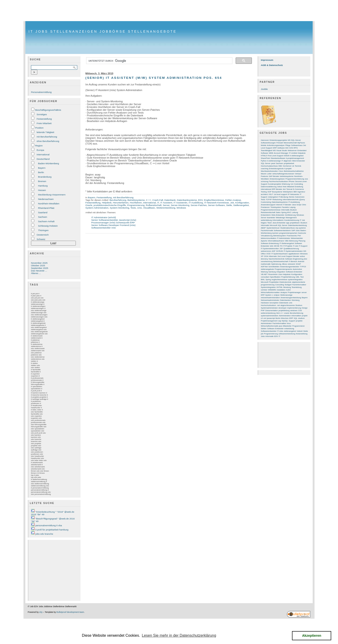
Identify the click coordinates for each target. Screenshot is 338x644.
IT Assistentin (180, 203)
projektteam (295, 223)
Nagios (264, 223)
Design (305, 308)
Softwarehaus (297, 145)
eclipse (277, 295)
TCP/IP (269, 200)
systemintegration (295, 280)
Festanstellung (44, 119)
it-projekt (288, 169)
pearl (273, 163)
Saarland (43, 212)
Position (39, 128)
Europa (40, 150)
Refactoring (277, 200)
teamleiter (271, 218)
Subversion (300, 197)
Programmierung (136, 205)
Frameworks (292, 236)
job (262, 334)
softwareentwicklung (287, 334)
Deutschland (43, 159)
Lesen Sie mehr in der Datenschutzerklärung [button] (179, 635)
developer (282, 308)
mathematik (266, 264)
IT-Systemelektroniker (270, 249)
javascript (271, 318)
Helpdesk (107, 203)
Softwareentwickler (269, 331)
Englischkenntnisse (214, 200)
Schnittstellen (274, 267)
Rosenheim (273, 274)
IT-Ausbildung (196, 203)
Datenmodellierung (269, 187)
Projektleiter (274, 282)
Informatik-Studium (289, 210)
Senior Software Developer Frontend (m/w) (113, 225)
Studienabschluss (288, 228)
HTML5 (264, 156)
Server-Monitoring (180, 205)
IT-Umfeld (293, 153)
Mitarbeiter (287, 326)
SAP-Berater (274, 176)
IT (158, 203)
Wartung (264, 272)
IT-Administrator (284, 238)
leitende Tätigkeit (45, 132)
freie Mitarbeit (288, 187)
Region (39, 146)
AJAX (288, 290)
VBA (287, 241)
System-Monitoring (120, 208)
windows (294, 311)
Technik (298, 166)
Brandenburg (45, 177)
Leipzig (292, 207)
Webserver (292, 151)
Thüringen (43, 230)
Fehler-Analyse (233, 200)
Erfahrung (286, 184)
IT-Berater (287, 205)
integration (281, 272)
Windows (181, 208)
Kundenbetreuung (292, 220)
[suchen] (159, 61)
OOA (266, 256)
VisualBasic (149, 208)
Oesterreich (43, 235)
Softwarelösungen (268, 143)
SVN (291, 148)
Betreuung (294, 241)
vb (293, 166)
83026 (287, 156)
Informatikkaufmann (276, 241)
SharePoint (265, 158)
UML (298, 277)
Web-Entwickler (278, 215)
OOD (269, 254)
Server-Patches (199, 205)
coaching (265, 169)
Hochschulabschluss (269, 166)
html (278, 313)
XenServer (287, 166)
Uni (292, 184)
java (281, 326)
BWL (263, 280)
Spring (268, 280)
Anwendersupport (268, 205)
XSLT (271, 194)
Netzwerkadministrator (270, 300)
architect (264, 194)
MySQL (285, 321)
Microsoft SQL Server (279, 225)
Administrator (266, 323)
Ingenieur (301, 192)
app (288, 223)
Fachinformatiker (279, 323)
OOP (269, 192)
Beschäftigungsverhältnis (48, 110)
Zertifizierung (290, 215)
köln (272, 246)
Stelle (229, 205)
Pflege (288, 145)
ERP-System (266, 295)
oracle (287, 313)
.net (278, 305)
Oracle (89, 205)
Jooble (264, 89)
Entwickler (279, 329)
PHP (263, 311)
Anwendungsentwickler (290, 267)
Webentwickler (297, 238)
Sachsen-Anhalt (46, 221)
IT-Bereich (293, 261)
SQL (296, 318)
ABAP (263, 228)
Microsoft (265, 282)
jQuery (302, 200)
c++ (282, 313)
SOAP (298, 264)
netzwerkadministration (270, 298)
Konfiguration (242, 203)
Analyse (284, 292)
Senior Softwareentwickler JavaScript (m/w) (114, 220)
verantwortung (267, 261)
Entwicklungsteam (277, 179)
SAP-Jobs (296, 231)
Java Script (297, 205)
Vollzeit (300, 331)
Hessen (42, 190)
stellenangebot (290, 331)
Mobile (263, 145)
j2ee (305, 259)
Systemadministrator (269, 308)
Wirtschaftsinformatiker (270, 292)
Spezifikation (275, 277)
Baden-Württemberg (48, 163)
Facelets (285, 207)
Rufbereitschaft (154, 205)
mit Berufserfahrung (47, 137)
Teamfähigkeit (267, 151)
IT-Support (303, 246)
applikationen (294, 254)
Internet (279, 205)
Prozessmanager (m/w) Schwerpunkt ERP (113, 223)
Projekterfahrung (288, 277)
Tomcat (289, 189)
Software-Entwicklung (270, 243)
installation (281, 290)
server (304, 292)
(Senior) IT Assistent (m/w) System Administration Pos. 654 (154, 78)
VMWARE (272, 290)
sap (280, 321)
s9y (41, 612)
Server (166, 205)
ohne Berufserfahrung (48, 141)
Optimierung (276, 264)
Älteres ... (36, 273)
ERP (291, 318)
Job (232, 203)
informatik (269, 336)
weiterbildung (266, 220)
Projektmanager (294, 292)
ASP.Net (264, 267)
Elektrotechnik (285, 282)
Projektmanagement (269, 321)
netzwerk (291, 264)
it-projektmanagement (295, 158)
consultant (265, 277)
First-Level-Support (276, 156)
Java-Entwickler (279, 223)
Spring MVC (286, 212)
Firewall (280, 143)
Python (264, 161)
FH (281, 246)
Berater (296, 256)
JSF (281, 249)
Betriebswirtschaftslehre (294, 171)
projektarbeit (289, 163)
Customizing (266, 202)
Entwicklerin (266, 215)
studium (301, 318)
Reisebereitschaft (268, 212)
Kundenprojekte (275, 184)
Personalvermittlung (41, 92)
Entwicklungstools (276, 169)
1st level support (280, 194)
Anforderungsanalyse (276, 145)
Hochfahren (136, 203)
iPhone (292, 181)
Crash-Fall (158, 200)
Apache (264, 241)
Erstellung (299, 187)
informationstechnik (291, 200)
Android (301, 261)
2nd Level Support (285, 256)
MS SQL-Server (294, 140)
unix (291, 303)
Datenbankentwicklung (297, 225)
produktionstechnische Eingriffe (110, 205)
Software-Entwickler (294, 272)
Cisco (281, 171)
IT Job (302, 220)
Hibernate (273, 256)
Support (292, 321)
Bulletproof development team (70, 612)
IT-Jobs (280, 331)
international (150, 203)
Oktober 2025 (38, 265)
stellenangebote (267, 269)
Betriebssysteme (136, 200)
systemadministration (270, 316)
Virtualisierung (267, 236)
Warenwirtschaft (290, 143)
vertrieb (264, 290)
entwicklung (289, 329)
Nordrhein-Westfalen (49, 204)
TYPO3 (303, 267)
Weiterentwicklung (166, 208)
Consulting (280, 285)
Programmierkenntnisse (271, 210)
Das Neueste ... (39, 271)
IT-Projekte (288, 246)
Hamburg (43, 186)
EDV (200, 200)
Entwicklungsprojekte (278, 140)
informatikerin (278, 220)
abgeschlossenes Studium (291, 305)
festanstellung (302, 334)
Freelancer (265, 207)
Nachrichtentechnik (277, 259)
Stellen (264, 329)
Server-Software (216, 205)
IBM (295, 192)
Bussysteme (277, 192)
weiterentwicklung (268, 313)
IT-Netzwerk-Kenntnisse (217, 203)
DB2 (280, 166)
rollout (280, 187)
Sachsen (43, 217)
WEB (271, 153)
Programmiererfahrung (295, 179)
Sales (278, 212)
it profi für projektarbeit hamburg (52, 530)
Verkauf (298, 174)
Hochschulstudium (268, 305)
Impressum (267, 60)
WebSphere (288, 192)
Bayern (42, 168)
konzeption (274, 303)
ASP (274, 251)
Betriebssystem (280, 236)
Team (270, 223)
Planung (302, 241)
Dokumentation (271, 311)
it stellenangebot (297, 156)
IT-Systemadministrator (293, 251)
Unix (139, 208)
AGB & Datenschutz (272, 65)
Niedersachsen (46, 199)
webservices (266, 251)
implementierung (294, 308)
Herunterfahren (121, 203)
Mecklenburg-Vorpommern (52, 195)
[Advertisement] (169, 11)
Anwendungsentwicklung (291, 298)
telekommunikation (269, 238)
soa (306, 179)
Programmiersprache (283, 269)
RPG (296, 148)
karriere (275, 233)
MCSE (277, 246)
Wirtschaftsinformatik (269, 326)
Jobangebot (273, 197)
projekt (305, 316)
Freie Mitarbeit (44, 123)
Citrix (304, 205)
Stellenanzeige (286, 295)
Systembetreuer (273, 228)
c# (262, 318)
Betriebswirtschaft (281, 261)
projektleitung (284, 311)
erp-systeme (301, 228)
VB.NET (264, 274)
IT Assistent (166, 203)
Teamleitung (297, 287)
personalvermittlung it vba (49, 525)
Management (291, 218)
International (43, 154)
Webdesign (280, 218)
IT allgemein (286, 161)
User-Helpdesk (285, 274)
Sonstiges (42, 114)
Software (271, 329)
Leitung (295, 212)
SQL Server (266, 163)
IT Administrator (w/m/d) (104, 217)
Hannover (265, 140)
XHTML (280, 287)
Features (264, 176)
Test (302, 277)
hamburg (272, 272)
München (285, 318)
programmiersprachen (288, 233)
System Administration (97, 208)
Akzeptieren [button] (312, 636)
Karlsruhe (302, 233)
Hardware (265, 303)
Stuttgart (288, 285)
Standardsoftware (278, 158)
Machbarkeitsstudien (269, 171)
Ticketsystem (276, 207)
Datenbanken (286, 300)
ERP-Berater (277, 189)
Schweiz (41, 239)
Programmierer (298, 326)
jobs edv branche (44, 534)
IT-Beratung (283, 197)
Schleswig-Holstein (48, 226)
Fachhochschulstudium (278, 181)
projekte (299, 321)
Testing (264, 192)
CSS (300, 311)
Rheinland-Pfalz (46, 208)
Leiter (269, 174)
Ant (284, 189)
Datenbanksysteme (187, 200)
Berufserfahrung (118, 200)
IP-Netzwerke (294, 194)
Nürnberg (296, 300)
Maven (264, 174)
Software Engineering (294, 259)
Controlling (298, 184)
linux (289, 323)
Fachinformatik (267, 231)
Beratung (287, 287)
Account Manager (281, 153)
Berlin (41, 172)
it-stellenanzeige (274, 161)
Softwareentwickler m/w (104, 228)
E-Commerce (298, 189)
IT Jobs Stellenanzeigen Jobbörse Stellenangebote (103, 31)
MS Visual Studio (280, 151)
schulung (265, 181)
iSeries (292, 197)
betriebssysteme (287, 176)
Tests (133, 208)
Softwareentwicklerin (282, 231)
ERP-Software (279, 148)
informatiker (296, 316)
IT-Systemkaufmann (279, 254)
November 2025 (39, 263)
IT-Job (296, 246)
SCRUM (279, 251)
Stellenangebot (241, 205)
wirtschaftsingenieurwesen (283, 174)
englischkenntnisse (279, 280)
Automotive (297, 269)
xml (265, 318)
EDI (287, 148)
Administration (285, 316)
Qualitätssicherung (291, 249)
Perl (299, 236)
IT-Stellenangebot (287, 243)
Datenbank (170, 200)
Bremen (42, 181)
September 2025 (40, 268)
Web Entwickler (299, 161)
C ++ (149, 200)
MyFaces (301, 143)
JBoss (284, 264)
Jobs (263, 336)
